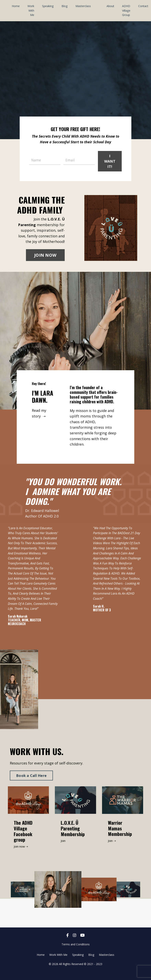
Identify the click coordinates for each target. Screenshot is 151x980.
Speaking (48, 6)
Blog (64, 6)
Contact (143, 6)
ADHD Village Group (126, 10)
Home (16, 6)
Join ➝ (112, 848)
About (110, 6)
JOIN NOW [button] (45, 255)
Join (64, 849)
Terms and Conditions (76, 952)
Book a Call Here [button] (31, 783)
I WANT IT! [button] (110, 161)
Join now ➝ (22, 854)
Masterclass (83, 6)
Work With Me (31, 10)
